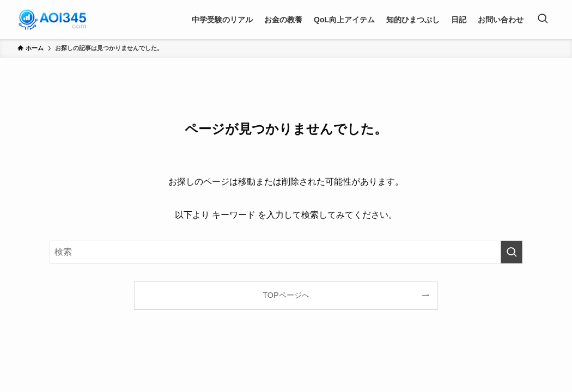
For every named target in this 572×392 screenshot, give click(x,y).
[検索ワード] (286, 252)
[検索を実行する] (512, 252)
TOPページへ (286, 295)
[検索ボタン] (543, 20)
